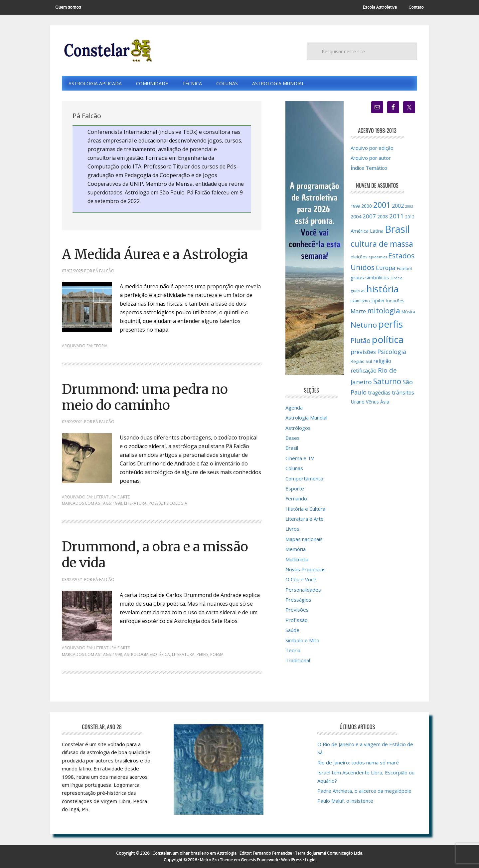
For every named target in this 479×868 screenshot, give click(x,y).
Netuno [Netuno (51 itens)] (364, 325)
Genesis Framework (259, 860)
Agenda (294, 408)
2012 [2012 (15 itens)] (410, 217)
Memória (296, 549)
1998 (117, 503)
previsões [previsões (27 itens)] (363, 352)
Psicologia (176, 503)
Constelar (107, 51)
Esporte (295, 488)
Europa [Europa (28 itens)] (386, 268)
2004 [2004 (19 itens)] (356, 217)
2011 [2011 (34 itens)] (397, 216)
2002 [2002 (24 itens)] (398, 206)
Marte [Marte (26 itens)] (358, 311)
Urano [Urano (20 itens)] (358, 402)
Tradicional (298, 661)
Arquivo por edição (372, 148)
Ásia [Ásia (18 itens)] (385, 402)
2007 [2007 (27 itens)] (369, 217)
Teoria (101, 346)
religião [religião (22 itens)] (382, 361)
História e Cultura (305, 509)
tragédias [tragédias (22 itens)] (379, 393)
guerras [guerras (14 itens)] (358, 291)
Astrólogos (298, 428)
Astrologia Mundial (306, 418)
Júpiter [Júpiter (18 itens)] (378, 300)
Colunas (294, 468)
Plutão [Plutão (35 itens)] (361, 340)
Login (310, 860)
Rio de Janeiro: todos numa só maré (358, 762)
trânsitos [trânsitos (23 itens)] (403, 393)
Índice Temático (369, 168)
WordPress (292, 860)
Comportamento (304, 478)
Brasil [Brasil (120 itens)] (397, 229)
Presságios (298, 600)
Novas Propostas (306, 569)
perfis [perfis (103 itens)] (391, 324)
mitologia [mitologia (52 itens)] (384, 310)
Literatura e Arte (112, 497)
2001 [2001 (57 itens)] (382, 205)
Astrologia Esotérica (147, 654)
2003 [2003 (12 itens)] (409, 206)
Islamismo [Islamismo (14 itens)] (360, 301)
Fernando (296, 499)
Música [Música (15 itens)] (408, 312)
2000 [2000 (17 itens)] (367, 206)
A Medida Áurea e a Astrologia (158, 254)
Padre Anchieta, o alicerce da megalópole (364, 790)
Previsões (297, 610)
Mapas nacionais (304, 539)
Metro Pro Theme (216, 860)
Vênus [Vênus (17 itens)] (372, 402)
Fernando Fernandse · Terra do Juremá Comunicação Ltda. (308, 853)
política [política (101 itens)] (388, 339)
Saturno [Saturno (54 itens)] (387, 382)
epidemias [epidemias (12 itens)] (378, 257)
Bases (293, 438)
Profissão (297, 620)
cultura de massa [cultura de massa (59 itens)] (382, 244)
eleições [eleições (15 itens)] (359, 257)
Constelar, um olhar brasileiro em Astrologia (194, 853)
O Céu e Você (301, 580)
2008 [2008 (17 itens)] (383, 217)
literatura (135, 503)
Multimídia (297, 559)
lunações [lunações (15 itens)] (395, 301)
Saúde (292, 630)
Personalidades (303, 590)
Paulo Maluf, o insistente (345, 800)
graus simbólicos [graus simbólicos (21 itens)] (370, 277)
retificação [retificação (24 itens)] (364, 371)
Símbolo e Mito (302, 640)
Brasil (292, 448)
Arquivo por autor (371, 158)
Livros (292, 529)
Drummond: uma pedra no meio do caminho (147, 397)
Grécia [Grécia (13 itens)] (397, 278)
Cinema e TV (300, 458)
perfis (202, 654)
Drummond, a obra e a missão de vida (157, 555)
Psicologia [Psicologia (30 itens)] (392, 352)
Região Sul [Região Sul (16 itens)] (361, 361)
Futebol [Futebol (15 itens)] (404, 269)
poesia (155, 503)
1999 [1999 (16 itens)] (355, 206)
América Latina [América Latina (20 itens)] (367, 231)
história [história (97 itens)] (383, 289)
